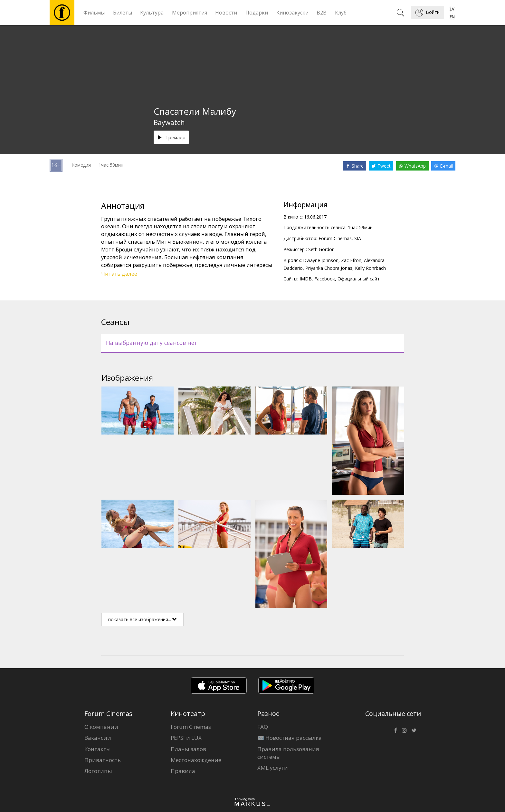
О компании (101, 727)
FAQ (263, 727)
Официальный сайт (359, 279)
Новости (226, 13)
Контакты (98, 749)
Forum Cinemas (191, 727)
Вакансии (98, 738)
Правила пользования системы (288, 753)
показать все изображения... (143, 619)
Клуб (341, 13)
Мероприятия (190, 13)
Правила (183, 771)
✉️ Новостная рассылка (290, 738)
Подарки (257, 13)
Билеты (123, 13)
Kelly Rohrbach (370, 268)
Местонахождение (196, 760)
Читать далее (119, 274)
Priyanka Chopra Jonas (329, 268)
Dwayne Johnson (321, 260)
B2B (322, 13)
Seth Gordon (321, 249)
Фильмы (94, 13)
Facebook (325, 279)
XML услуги (273, 768)
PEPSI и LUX (186, 738)
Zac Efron (351, 260)
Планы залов (188, 749)
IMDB (306, 279)
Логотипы (98, 771)
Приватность (103, 760)
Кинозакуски (292, 13)
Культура (152, 13)
